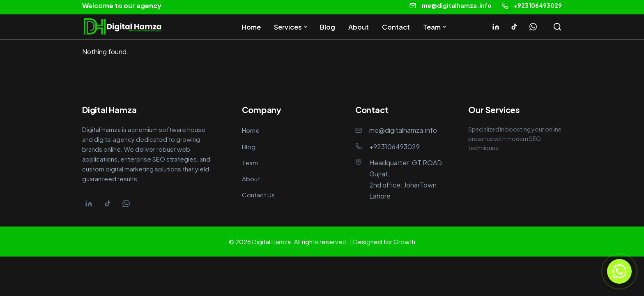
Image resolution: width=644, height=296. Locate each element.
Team (432, 27)
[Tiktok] (514, 27)
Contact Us (258, 195)
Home (251, 27)
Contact (396, 27)
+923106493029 (538, 5)
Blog (328, 27)
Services (288, 27)
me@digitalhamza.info (457, 5)
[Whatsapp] (533, 27)
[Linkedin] (496, 27)
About (359, 27)
